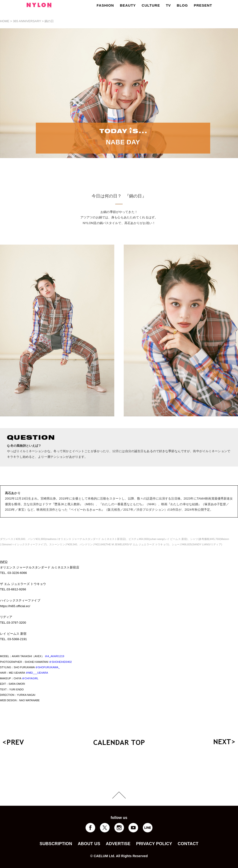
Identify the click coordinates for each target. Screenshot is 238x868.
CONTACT (188, 844)
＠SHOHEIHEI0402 (60, 662)
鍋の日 (49, 21)
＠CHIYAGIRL (30, 678)
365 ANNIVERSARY (27, 21)
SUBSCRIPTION (56, 844)
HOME (5, 21)
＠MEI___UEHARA (37, 673)
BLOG (182, 5)
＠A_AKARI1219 (54, 656)
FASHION (105, 5)
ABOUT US (89, 844)
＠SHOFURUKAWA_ (47, 667)
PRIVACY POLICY (154, 844)
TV (168, 5)
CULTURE (151, 5)
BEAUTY (128, 5)
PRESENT (203, 5)
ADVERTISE (118, 844)
